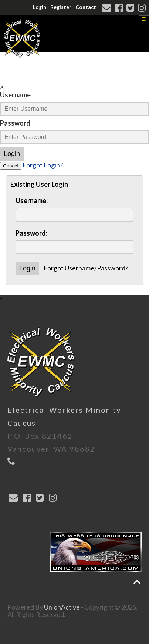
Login (40, 7)
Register (61, 7)
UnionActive (62, 607)
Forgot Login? (43, 165)
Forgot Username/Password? (86, 268)
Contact (86, 7)
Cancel (11, 166)
